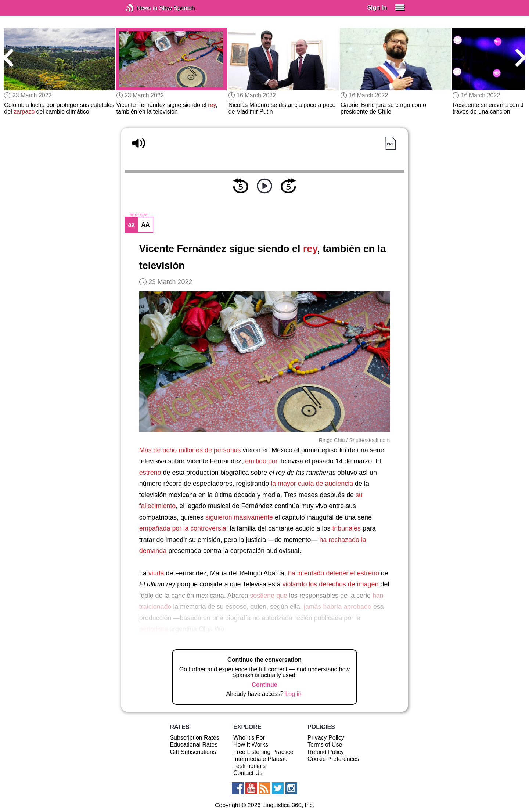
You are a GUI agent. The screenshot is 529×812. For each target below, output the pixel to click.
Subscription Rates (194, 738)
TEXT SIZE (139, 215)
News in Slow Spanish (141, 8)
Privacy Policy (326, 738)
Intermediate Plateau (260, 759)
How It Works (251, 745)
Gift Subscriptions (193, 752)
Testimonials (249, 766)
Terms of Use (325, 745)
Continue (264, 685)
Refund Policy (326, 752)
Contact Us (248, 773)
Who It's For (249, 738)
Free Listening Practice (263, 752)
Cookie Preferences (333, 759)
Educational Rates (194, 745)
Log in (293, 694)
